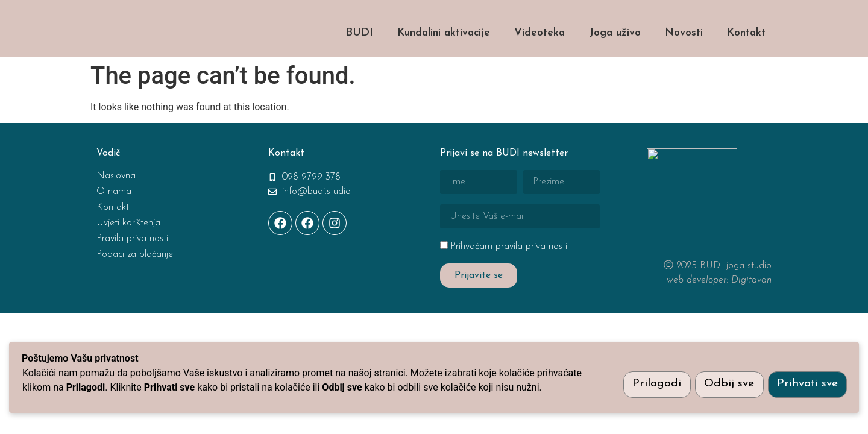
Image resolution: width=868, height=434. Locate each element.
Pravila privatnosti (132, 270)
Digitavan (751, 312)
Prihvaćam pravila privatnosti (509, 278)
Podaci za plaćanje (135, 286)
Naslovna (116, 207)
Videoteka (539, 64)
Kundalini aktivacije (444, 64)
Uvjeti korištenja (128, 254)
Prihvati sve (807, 384)
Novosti (684, 64)
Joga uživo (615, 64)
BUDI (360, 64)
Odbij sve (727, 384)
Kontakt (746, 64)
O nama (114, 223)
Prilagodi (653, 384)
